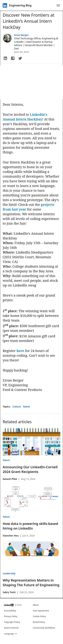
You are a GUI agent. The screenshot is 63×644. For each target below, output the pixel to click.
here (20, 351)
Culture (17, 407)
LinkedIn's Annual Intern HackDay (25, 117)
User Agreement (41, 611)
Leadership (9, 573)
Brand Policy (39, 622)
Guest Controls (11, 628)
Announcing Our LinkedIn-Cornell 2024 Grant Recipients (30, 469)
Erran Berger (21, 35)
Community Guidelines (44, 628)
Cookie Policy (39, 616)
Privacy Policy (11, 616)
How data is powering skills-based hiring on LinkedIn (30, 526)
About (36, 605)
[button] (5, 58)
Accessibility (10, 611)
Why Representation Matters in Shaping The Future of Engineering (31, 583)
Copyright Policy (12, 622)
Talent (26, 407)
